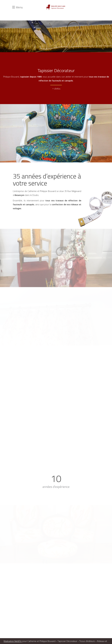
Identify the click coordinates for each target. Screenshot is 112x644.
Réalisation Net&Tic (13, 641)
